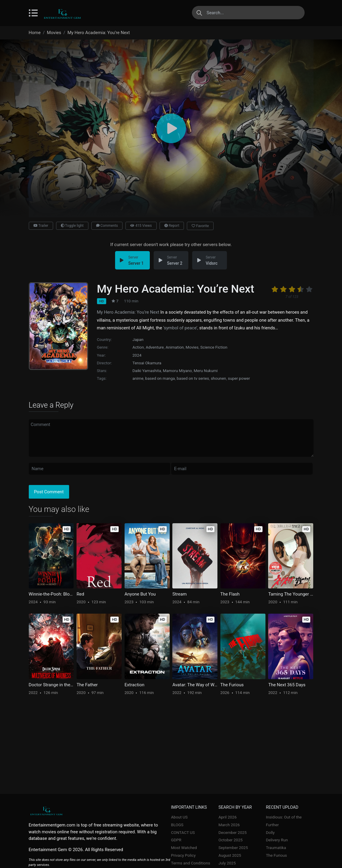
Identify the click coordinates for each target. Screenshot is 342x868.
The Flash (230, 594)
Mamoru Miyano (177, 371)
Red (80, 594)
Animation (175, 347)
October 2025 (230, 840)
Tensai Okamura (147, 363)
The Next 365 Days (287, 685)
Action (138, 347)
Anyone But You (140, 594)
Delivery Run (277, 840)
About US (179, 817)
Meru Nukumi (206, 371)
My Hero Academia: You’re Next (128, 312)
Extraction (135, 685)
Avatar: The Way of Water (195, 685)
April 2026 (227, 817)
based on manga (160, 378)
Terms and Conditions (191, 863)
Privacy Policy (183, 855)
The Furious (232, 685)
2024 (137, 355)
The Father (87, 685)
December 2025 (232, 832)
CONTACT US (183, 832)
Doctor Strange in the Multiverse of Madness (51, 685)
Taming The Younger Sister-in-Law (291, 594)
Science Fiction (214, 347)
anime (138, 378)
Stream (179, 594)
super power (239, 378)
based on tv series (193, 378)
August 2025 (230, 855)
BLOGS (177, 825)
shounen (219, 378)
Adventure (155, 347)
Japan (138, 339)
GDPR (176, 840)
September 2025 (233, 848)
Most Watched (184, 848)
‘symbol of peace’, (181, 328)
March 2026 (229, 825)
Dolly (270, 832)
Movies (192, 347)
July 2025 (227, 863)
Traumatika (276, 848)
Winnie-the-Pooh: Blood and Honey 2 (51, 594)
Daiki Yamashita (147, 371)
